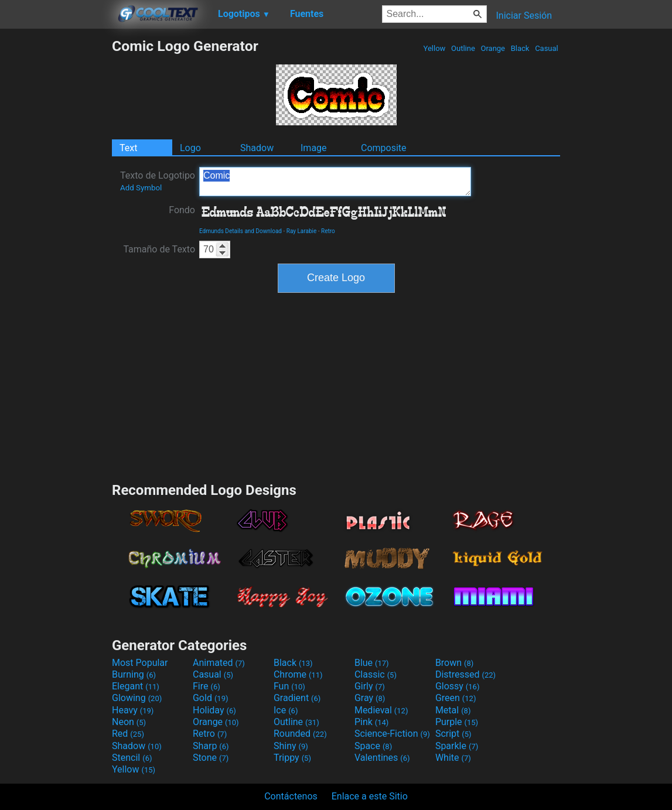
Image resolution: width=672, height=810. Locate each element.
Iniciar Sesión (524, 16)
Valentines (382, 758)
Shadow (257, 148)
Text (128, 148)
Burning (134, 674)
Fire (207, 686)
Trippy (292, 758)
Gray (370, 698)
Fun (289, 686)
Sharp (211, 746)
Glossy (458, 686)
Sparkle (457, 746)
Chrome (298, 674)
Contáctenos (291, 796)
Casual (547, 48)
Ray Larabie (302, 231)
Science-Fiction (392, 734)
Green (456, 698)
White (453, 758)
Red (128, 734)
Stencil (132, 758)
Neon (129, 722)
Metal (453, 710)
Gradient (297, 698)
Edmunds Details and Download (241, 231)
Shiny (291, 746)
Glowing (137, 698)
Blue (372, 663)
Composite (384, 148)
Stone (211, 758)
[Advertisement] (56, 213)
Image (314, 148)
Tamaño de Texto (159, 249)
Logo (190, 148)
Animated (219, 663)
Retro (328, 231)
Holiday (214, 710)
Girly (370, 686)
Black (520, 48)
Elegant (136, 686)
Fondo (182, 210)
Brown (454, 663)
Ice (286, 710)
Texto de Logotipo (158, 181)
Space (373, 746)
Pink (372, 722)
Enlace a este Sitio (370, 796)
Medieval (381, 710)
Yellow (434, 48)
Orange (493, 48)
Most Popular (140, 663)
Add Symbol (141, 188)
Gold (211, 698)
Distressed (465, 674)
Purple (457, 722)
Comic (335, 182)
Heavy (133, 710)
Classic (376, 674)
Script (453, 734)
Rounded (300, 734)
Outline (463, 48)
